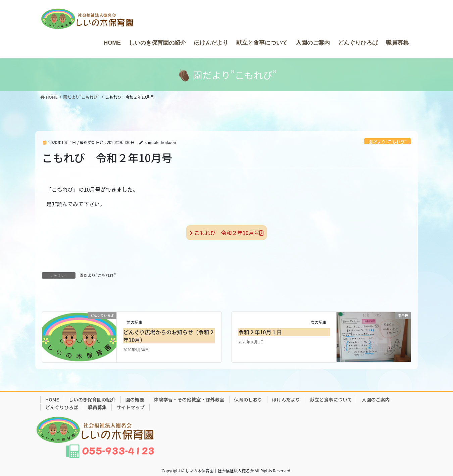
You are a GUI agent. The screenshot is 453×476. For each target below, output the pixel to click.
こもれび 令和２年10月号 (226, 233)
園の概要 (135, 399)
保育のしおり (248, 399)
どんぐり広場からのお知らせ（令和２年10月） (169, 336)
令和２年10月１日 (260, 332)
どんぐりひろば (62, 407)
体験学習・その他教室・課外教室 (189, 399)
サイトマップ (131, 407)
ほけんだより (286, 399)
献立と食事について (331, 399)
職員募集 (97, 407)
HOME (52, 399)
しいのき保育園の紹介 (92, 399)
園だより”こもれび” (388, 141)
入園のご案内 (376, 399)
